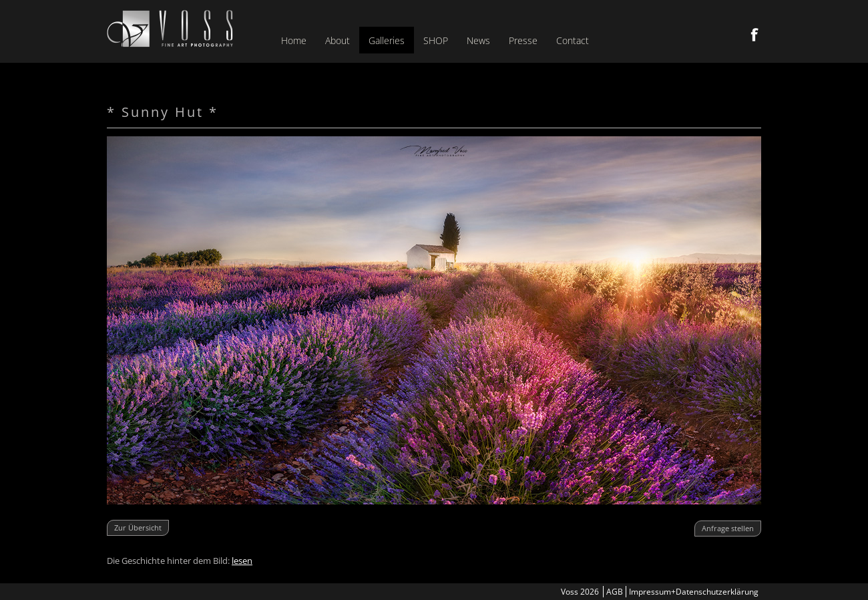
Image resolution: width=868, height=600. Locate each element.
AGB (615, 592)
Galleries (387, 40)
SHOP (436, 40)
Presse (523, 40)
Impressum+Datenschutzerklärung (694, 592)
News (478, 40)
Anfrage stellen (728, 528)
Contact (573, 40)
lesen (242, 561)
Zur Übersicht (138, 528)
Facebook (754, 35)
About (338, 40)
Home (294, 40)
